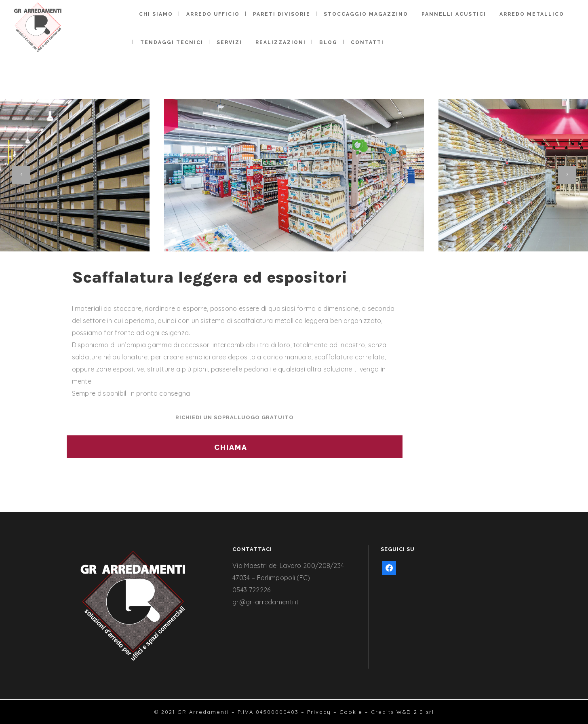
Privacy (319, 712)
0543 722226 (251, 590)
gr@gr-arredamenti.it (266, 602)
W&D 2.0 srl (415, 712)
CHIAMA (231, 447)
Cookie (351, 712)
